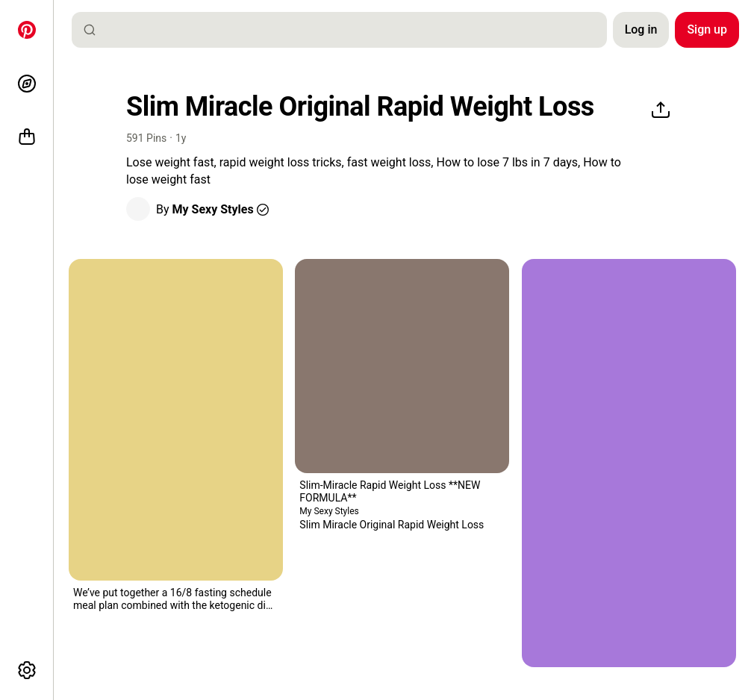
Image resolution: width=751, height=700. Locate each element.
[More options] (27, 670)
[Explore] (27, 84)
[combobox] (345, 30)
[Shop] (27, 137)
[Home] (27, 30)
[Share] (661, 110)
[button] (138, 209)
